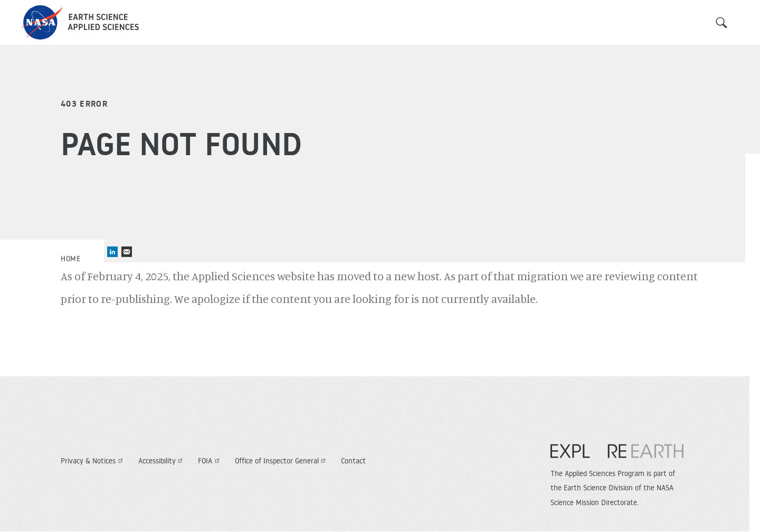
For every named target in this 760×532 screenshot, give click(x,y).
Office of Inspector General (282, 461)
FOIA (210, 461)
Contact (353, 461)
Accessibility (162, 461)
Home (70, 259)
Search (721, 23)
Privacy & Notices (93, 461)
